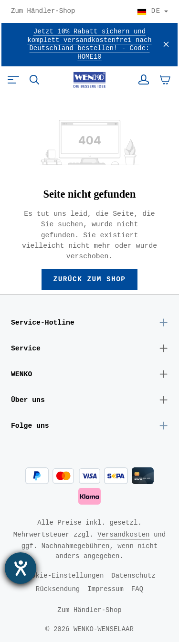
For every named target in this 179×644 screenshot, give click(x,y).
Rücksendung (58, 591)
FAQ (137, 591)
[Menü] (13, 80)
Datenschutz (133, 577)
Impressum (105, 591)
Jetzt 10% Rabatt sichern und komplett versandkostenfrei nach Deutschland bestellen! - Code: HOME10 (89, 45)
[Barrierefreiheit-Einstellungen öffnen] (21, 568)
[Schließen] (166, 45)
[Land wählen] (153, 11)
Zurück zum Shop (89, 280)
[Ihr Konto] (144, 80)
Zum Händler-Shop (43, 11)
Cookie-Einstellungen (63, 577)
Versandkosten (123, 536)
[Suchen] (34, 80)
